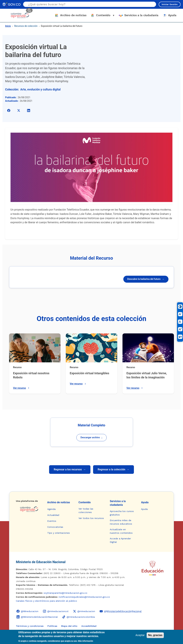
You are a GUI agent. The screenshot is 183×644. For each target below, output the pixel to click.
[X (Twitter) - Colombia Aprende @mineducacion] (84, 611)
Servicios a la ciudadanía (118, 503)
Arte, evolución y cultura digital (41, 89)
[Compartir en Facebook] (9, 110)
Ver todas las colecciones (86, 510)
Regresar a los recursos (70, 469)
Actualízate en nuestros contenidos (121, 531)
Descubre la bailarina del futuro (146, 279)
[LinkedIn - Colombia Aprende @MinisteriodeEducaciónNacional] (37, 617)
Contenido (85, 502)
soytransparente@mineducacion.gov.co (65, 593)
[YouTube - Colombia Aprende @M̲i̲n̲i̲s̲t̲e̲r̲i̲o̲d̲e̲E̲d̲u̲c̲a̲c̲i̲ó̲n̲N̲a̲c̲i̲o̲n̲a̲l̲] (121, 611)
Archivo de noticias (59, 502)
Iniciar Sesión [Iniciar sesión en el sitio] (170, 4)
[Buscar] (29, 10)
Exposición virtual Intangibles (89, 373)
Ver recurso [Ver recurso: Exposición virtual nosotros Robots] (21, 388)
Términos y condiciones (30, 626)
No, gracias (155, 635)
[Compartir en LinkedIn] (29, 110)
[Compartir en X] (19, 110)
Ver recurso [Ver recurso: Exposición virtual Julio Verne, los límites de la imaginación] (135, 388)
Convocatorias (55, 527)
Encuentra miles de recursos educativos (121, 522)
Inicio (8, 26)
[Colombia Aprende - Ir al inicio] (20, 15)
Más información (86, 641)
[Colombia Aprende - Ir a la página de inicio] (29, 509)
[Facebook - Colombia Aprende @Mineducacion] (27, 611)
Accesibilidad (89, 626)
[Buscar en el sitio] (86, 4)
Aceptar (140, 635)
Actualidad (53, 515)
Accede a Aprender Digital (120, 540)
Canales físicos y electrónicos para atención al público (46, 601)
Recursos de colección (26, 26)
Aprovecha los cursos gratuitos (122, 513)
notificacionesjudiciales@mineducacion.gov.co (84, 597)
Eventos (52, 521)
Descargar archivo (91, 438)
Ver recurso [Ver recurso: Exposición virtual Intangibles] (78, 384)
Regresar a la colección (113, 469)
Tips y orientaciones (59, 533)
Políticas (52, 626)
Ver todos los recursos (91, 518)
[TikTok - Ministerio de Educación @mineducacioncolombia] (79, 617)
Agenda (51, 509)
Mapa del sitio (69, 626)
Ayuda (145, 502)
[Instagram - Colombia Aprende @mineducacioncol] (56, 611)
